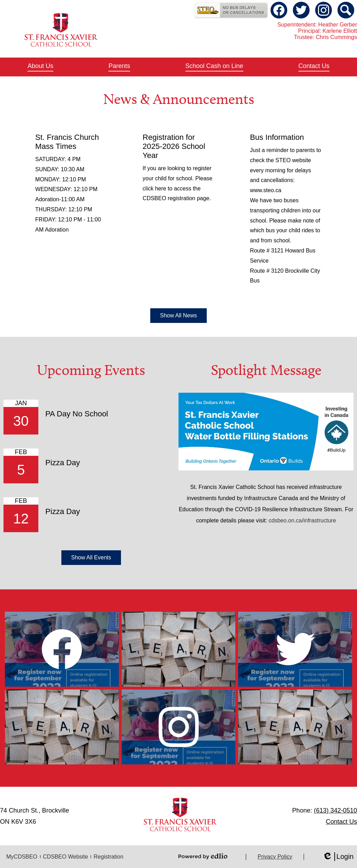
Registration (108, 857)
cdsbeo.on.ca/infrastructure (302, 520)
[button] (40, 67)
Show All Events (91, 557)
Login (338, 857)
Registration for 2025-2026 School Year (174, 146)
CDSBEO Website (66, 857)
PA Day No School (77, 414)
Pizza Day (63, 463)
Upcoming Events (91, 370)
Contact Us (341, 822)
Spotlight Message (266, 370)
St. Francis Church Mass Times (67, 142)
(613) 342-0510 (335, 810)
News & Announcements (179, 99)
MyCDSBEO (22, 857)
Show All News (178, 315)
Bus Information (277, 137)
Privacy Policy (275, 857)
